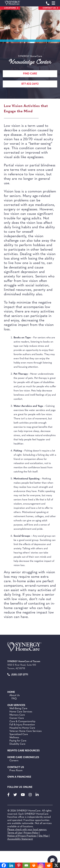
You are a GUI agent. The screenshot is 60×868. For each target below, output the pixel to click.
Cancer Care (17, 718)
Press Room (16, 771)
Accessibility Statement (20, 839)
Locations (10, 8)
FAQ (14, 699)
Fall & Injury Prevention (22, 725)
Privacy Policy (31, 833)
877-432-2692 (30, 84)
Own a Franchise (19, 777)
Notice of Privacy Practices (22, 836)
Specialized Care (19, 734)
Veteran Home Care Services (26, 731)
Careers (14, 761)
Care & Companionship (22, 722)
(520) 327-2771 (18, 675)
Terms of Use (15, 833)
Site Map (43, 836)
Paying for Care (18, 741)
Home (11, 692)
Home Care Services (21, 712)
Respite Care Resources (24, 751)
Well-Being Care (18, 709)
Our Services (16, 705)
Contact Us (49, 8)
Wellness (14, 738)
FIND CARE (30, 74)
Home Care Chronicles (23, 757)
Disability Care (17, 744)
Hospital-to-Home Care (22, 728)
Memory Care (17, 715)
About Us (15, 695)
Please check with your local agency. (27, 830)
